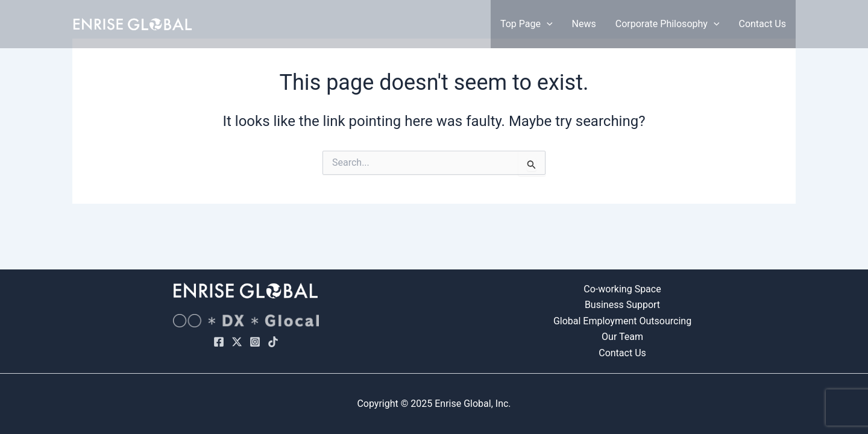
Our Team (622, 337)
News (584, 24)
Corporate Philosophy (668, 24)
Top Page (527, 24)
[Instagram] (255, 342)
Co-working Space (622, 289)
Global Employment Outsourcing (622, 321)
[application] (547, 24)
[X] (237, 342)
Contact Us (762, 24)
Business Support (622, 305)
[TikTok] (273, 342)
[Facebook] (219, 342)
